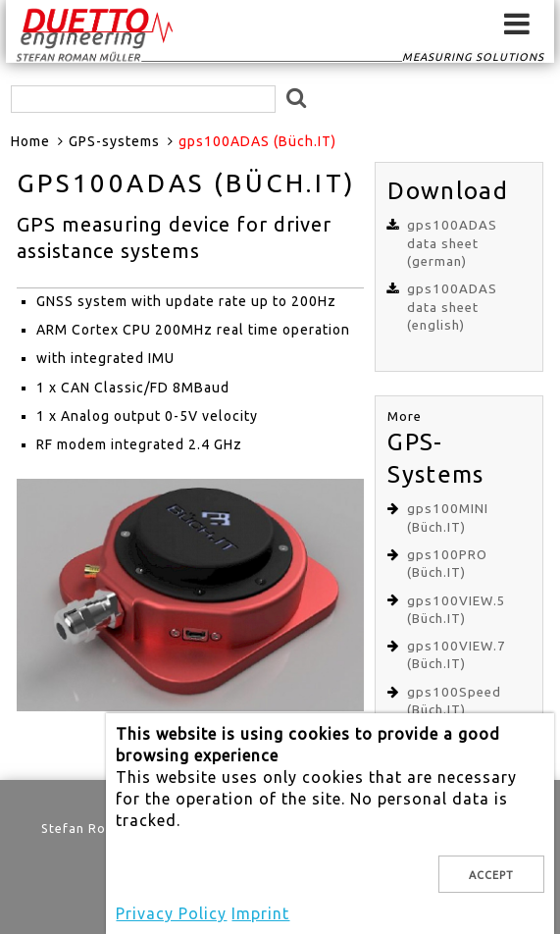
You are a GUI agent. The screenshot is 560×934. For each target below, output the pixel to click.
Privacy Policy (171, 913)
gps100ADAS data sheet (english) (452, 307)
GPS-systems (114, 141)
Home (30, 141)
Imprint (260, 913)
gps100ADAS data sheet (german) (452, 243)
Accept (491, 875)
